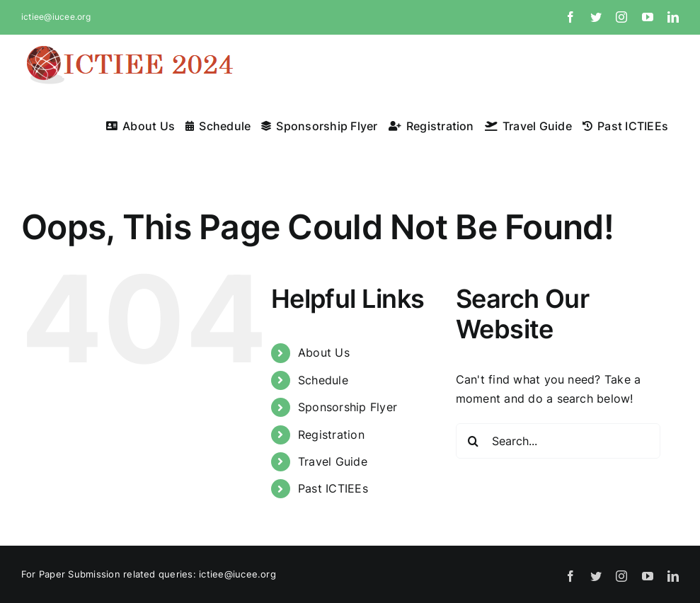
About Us (324, 352)
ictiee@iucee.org (56, 17)
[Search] (474, 441)
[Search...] (558, 441)
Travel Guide (333, 461)
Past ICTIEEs (333, 488)
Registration (331, 435)
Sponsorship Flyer (348, 407)
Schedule (323, 380)
